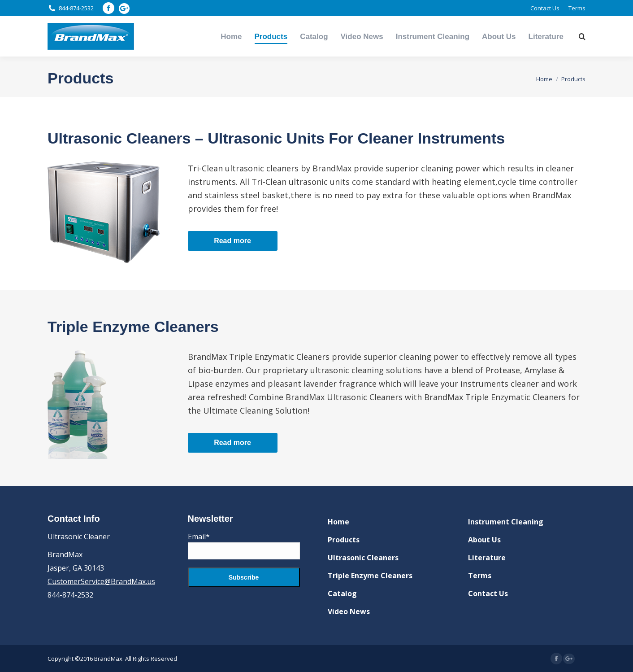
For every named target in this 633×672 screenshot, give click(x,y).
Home (338, 522)
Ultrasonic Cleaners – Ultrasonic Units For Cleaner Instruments (276, 138)
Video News (349, 611)
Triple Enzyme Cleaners (133, 327)
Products (344, 540)
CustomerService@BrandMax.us (101, 581)
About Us (484, 540)
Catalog (342, 593)
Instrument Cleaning (506, 522)
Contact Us (488, 593)
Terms (480, 576)
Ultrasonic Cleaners (363, 558)
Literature (487, 558)
